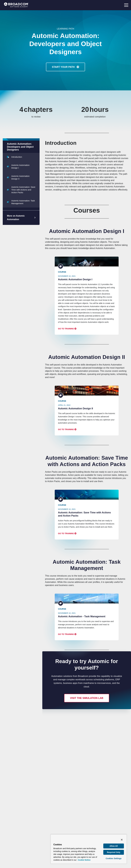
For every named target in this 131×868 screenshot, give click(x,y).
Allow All (114, 846)
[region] (89, 849)
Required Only (114, 852)
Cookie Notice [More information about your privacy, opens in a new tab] (84, 860)
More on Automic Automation (16, 218)
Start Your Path (64, 67)
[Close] (122, 840)
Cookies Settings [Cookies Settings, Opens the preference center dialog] (114, 858)
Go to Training (66, 329)
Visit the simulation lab (87, 698)
